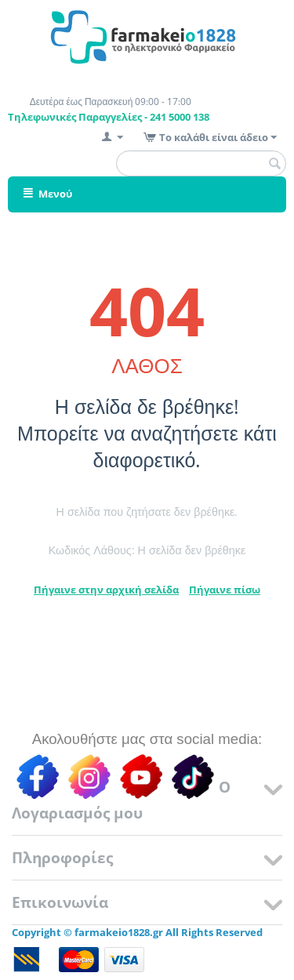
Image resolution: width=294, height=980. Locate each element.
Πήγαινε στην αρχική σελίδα (106, 590)
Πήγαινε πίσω (225, 590)
